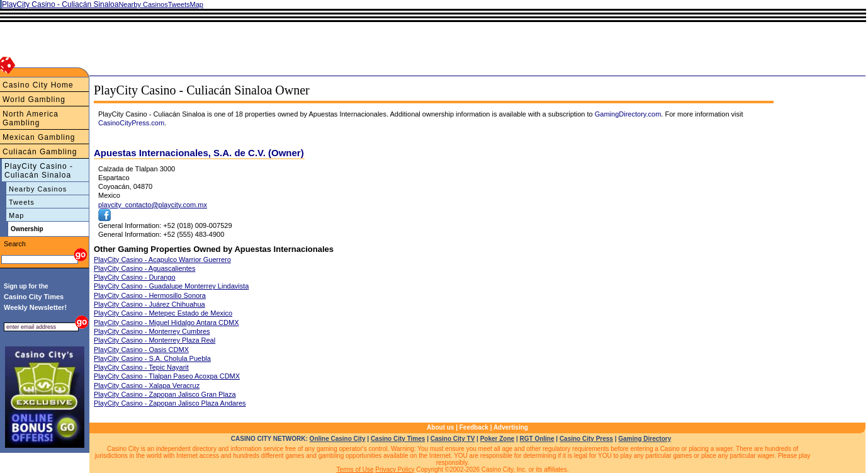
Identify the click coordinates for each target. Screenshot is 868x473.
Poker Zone (497, 439)
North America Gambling (31, 118)
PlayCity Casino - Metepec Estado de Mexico (163, 313)
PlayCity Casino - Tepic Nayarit (141, 367)
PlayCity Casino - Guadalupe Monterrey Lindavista (171, 286)
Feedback (474, 427)
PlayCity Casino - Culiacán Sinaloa (39, 171)
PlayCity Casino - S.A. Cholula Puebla (152, 358)
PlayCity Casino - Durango (135, 277)
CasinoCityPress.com (131, 123)
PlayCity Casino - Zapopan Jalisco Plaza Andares (170, 403)
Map (16, 215)
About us (440, 427)
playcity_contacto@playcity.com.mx (153, 205)
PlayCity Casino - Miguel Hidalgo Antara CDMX (166, 322)
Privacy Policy (395, 470)
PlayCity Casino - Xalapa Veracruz (147, 385)
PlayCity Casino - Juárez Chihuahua (149, 304)
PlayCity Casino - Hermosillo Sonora (150, 295)
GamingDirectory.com (628, 114)
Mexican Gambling (39, 137)
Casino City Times (398, 439)
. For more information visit (702, 114)
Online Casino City (338, 439)
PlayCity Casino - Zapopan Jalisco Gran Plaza (165, 394)
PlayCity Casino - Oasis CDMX (141, 350)
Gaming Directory (645, 439)
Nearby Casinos (38, 189)
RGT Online (537, 439)
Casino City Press (586, 439)
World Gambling (34, 100)
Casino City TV (453, 439)
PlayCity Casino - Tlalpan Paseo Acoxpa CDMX (167, 376)
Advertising (511, 427)
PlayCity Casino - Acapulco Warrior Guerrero (162, 259)
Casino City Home (38, 85)
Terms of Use (355, 470)
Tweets (22, 202)
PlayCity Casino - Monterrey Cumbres (152, 331)
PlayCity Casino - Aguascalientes (144, 268)
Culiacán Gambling (40, 152)
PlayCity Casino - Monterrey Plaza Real (155, 340)
